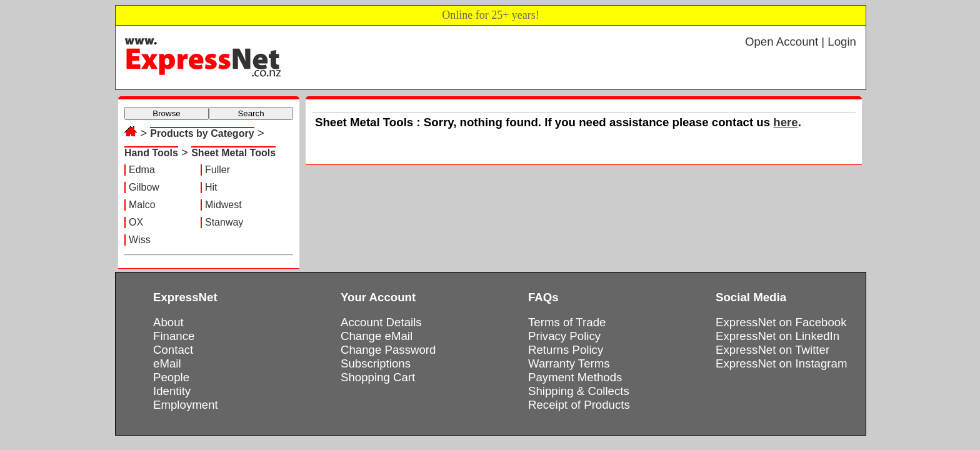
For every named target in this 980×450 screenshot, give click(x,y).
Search (251, 113)
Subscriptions (376, 363)
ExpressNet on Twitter (772, 350)
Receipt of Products (579, 405)
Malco (142, 205)
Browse (166, 113)
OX (136, 222)
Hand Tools (151, 153)
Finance (174, 336)
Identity (172, 391)
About (168, 322)
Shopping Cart (378, 377)
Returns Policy (566, 350)
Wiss (140, 240)
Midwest (223, 205)
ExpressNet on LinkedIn (777, 336)
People (171, 377)
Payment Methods (575, 377)
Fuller (217, 170)
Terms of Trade (567, 322)
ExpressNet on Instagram (782, 363)
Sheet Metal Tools (233, 153)
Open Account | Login (801, 42)
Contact (173, 350)
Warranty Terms (569, 363)
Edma (142, 170)
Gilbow (144, 187)
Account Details (381, 322)
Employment (186, 405)
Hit (211, 187)
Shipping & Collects (579, 391)
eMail (167, 363)
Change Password (388, 350)
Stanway (224, 222)
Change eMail (377, 336)
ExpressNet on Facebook (781, 322)
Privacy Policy (564, 336)
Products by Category (202, 133)
